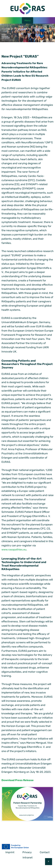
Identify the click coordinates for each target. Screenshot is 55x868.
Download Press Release (18, 780)
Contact (45, 852)
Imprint (10, 852)
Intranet (28, 858)
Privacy (27, 852)
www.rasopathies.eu (14, 550)
